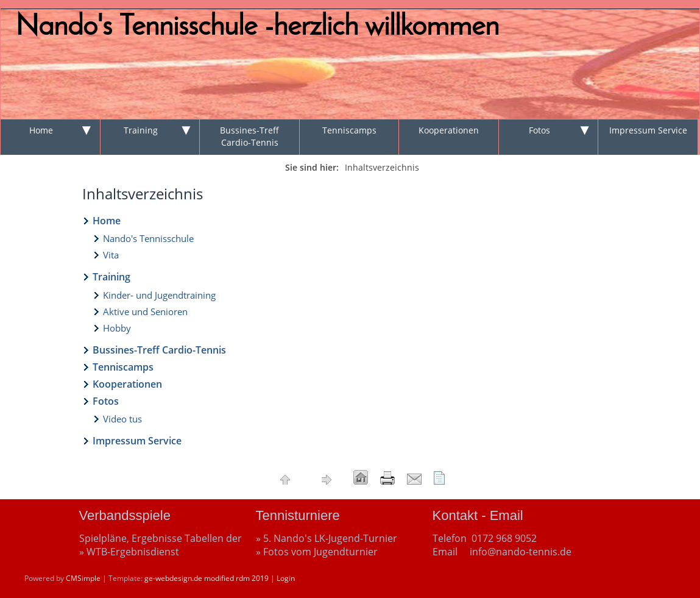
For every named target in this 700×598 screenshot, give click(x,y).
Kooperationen (449, 130)
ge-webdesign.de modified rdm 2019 (207, 578)
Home (41, 130)
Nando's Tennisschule (148, 238)
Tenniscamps (349, 130)
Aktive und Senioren (145, 311)
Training (141, 130)
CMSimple (83, 578)
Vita (111, 255)
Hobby (117, 328)
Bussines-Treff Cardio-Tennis (249, 136)
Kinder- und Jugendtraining (159, 295)
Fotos (539, 130)
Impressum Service (648, 130)
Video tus (122, 419)
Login (286, 578)
